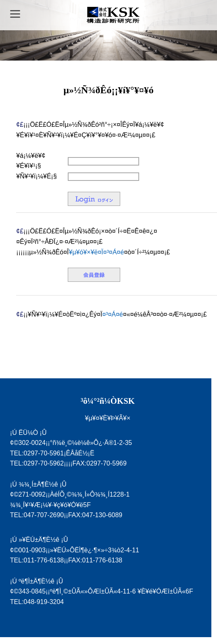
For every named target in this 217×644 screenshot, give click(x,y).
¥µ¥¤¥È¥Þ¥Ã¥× (107, 418)
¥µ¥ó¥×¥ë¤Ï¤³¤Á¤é (96, 252)
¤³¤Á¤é (113, 314)
